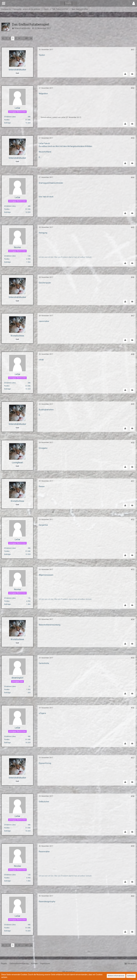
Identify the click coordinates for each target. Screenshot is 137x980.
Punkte (7, 120)
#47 (133, 316)
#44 (133, 177)
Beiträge (7, 123)
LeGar (63, 117)
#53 (133, 569)
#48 (133, 354)
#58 (133, 796)
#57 (133, 758)
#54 (133, 619)
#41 (133, 50)
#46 (133, 277)
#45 (133, 227)
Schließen (131, 976)
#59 (133, 846)
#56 (133, 708)
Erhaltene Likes (10, 117)
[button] (4, 3)
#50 (133, 443)
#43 (133, 138)
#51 (133, 481)
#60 (133, 896)
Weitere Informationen (116, 976)
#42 (133, 88)
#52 (133, 520)
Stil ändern (132, 964)
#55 (133, 658)
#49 (133, 404)
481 (27, 38)
